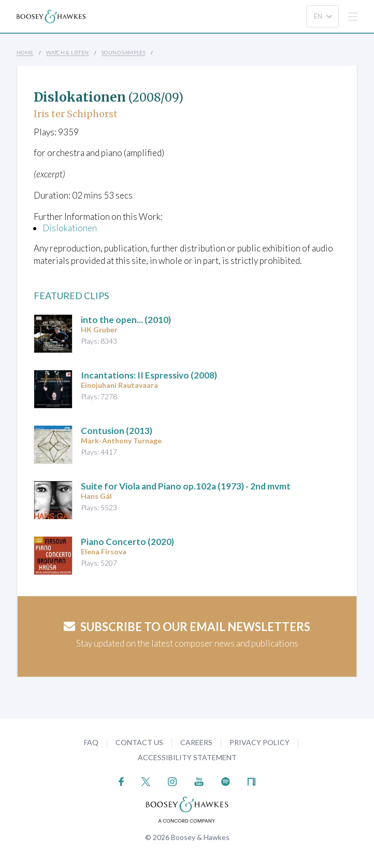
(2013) (117, 431)
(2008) (149, 375)
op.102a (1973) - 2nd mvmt (186, 486)
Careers (196, 742)
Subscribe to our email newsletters (187, 627)
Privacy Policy (260, 742)
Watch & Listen (68, 52)
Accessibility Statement (187, 757)
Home (25, 52)
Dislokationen (70, 228)
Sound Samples (124, 52)
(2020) (127, 542)
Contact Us (139, 742)
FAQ (91, 742)
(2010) (126, 320)
